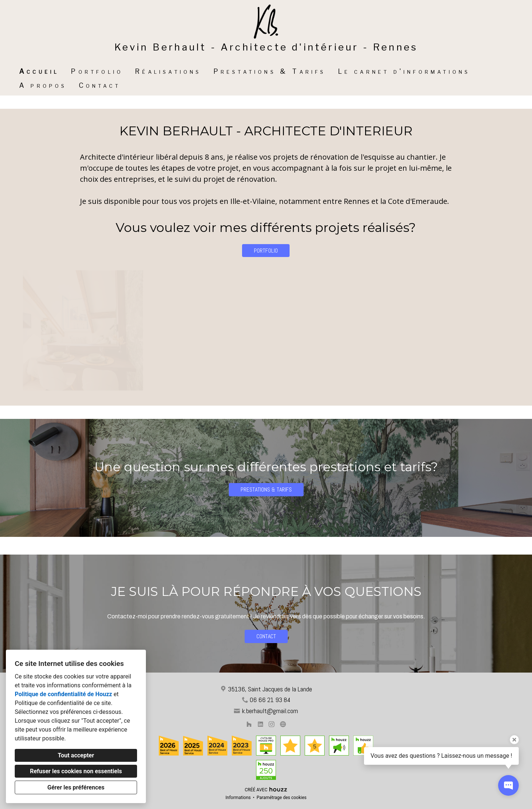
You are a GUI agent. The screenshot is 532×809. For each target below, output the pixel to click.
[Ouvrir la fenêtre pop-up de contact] (508, 785)
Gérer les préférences (76, 787)
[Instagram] (272, 724)
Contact (100, 85)
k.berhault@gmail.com (270, 711)
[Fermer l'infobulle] (514, 740)
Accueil (39, 71)
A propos (43, 85)
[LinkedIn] (260, 724)
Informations (238, 798)
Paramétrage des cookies (282, 798)
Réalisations (168, 71)
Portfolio (97, 71)
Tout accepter (76, 755)
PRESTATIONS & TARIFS (266, 489)
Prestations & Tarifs (270, 71)
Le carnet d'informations (404, 71)
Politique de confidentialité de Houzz (63, 694)
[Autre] (283, 724)
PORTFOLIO (266, 251)
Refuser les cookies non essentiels (76, 771)
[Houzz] (249, 724)
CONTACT (266, 636)
